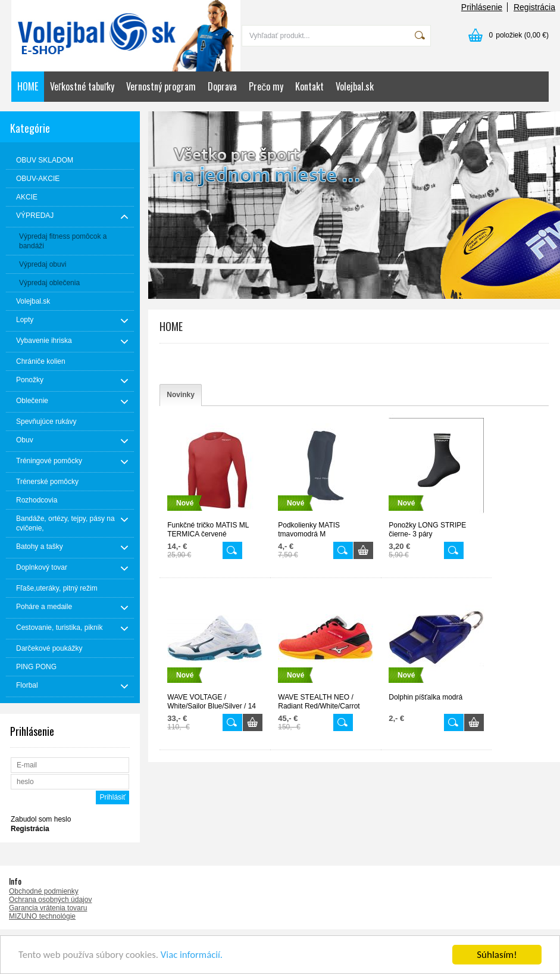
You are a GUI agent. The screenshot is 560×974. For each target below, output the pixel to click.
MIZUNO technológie (42, 916)
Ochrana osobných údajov (50, 900)
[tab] (181, 395)
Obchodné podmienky (44, 891)
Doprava (222, 86)
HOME (28, 86)
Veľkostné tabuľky (82, 86)
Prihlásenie (482, 7)
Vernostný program (161, 86)
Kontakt (309, 86)
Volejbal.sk (355, 86)
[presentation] (181, 395)
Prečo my (266, 86)
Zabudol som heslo (41, 819)
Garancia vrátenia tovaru (48, 908)
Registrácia (534, 7)
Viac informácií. (195, 956)
